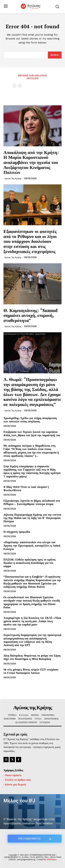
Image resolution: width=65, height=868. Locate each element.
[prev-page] (14, 86)
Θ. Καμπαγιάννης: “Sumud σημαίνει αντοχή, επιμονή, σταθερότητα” (31, 315)
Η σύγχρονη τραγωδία (17, 532)
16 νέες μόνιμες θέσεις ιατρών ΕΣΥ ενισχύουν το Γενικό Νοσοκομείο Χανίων (31, 671)
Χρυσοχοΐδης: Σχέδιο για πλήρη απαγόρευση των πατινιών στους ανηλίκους (30, 420)
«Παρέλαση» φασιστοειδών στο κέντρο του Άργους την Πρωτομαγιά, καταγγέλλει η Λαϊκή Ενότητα (32, 546)
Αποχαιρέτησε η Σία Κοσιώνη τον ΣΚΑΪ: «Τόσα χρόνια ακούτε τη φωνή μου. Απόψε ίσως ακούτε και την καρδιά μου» (32, 621)
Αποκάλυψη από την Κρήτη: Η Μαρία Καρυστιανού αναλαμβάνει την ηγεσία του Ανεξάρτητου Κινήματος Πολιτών (31, 162)
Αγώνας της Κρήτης (13, 178)
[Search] (55, 55)
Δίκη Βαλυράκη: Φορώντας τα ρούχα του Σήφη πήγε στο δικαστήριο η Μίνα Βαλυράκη (32, 657)
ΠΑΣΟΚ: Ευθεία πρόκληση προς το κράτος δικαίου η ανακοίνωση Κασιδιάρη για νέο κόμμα (30, 563)
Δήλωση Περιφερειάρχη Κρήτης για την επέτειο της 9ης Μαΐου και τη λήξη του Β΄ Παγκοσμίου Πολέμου (32, 518)
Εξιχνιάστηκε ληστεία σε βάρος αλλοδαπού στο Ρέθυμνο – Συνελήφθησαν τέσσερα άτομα (32, 502)
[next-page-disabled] (20, 86)
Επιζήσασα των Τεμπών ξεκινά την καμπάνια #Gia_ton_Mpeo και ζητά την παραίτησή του (32, 434)
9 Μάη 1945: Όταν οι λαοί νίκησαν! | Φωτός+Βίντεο (26, 489)
